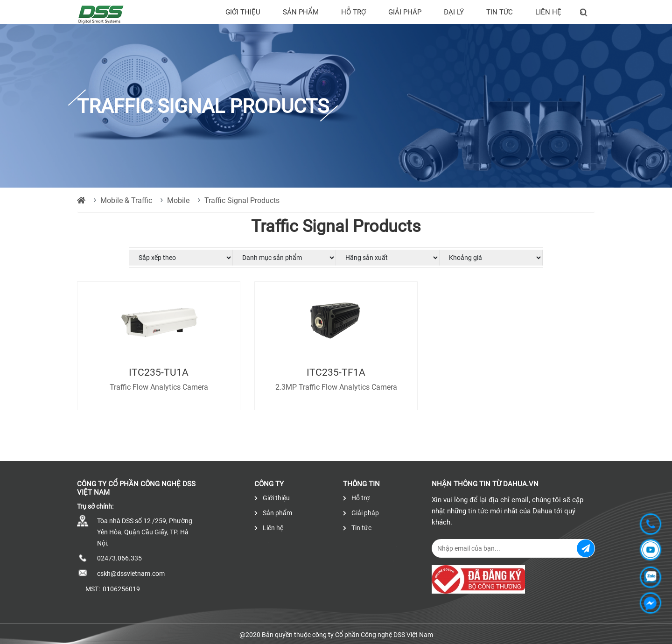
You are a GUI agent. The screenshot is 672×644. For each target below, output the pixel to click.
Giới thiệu (243, 12)
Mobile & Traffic (126, 200)
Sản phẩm (301, 12)
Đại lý (454, 12)
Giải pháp (405, 12)
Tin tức (500, 12)
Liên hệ (548, 12)
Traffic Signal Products (242, 200)
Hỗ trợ (353, 12)
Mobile (178, 200)
